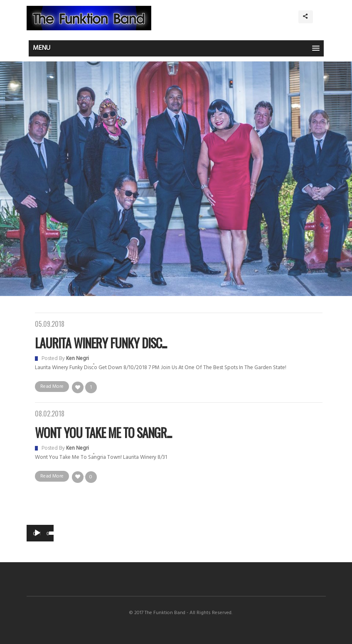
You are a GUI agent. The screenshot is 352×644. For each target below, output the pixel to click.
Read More (52, 387)
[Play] (37, 533)
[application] (40, 533)
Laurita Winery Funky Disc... (101, 343)
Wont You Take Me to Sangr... (103, 432)
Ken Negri (78, 359)
